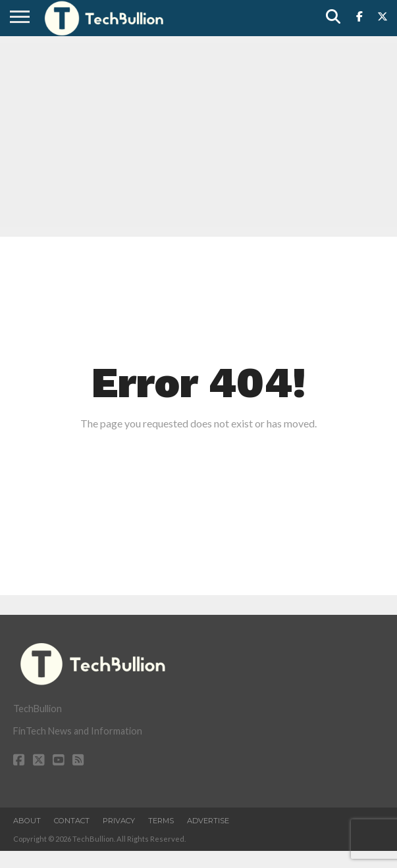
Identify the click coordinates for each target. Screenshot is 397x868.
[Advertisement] (198, 135)
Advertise (208, 821)
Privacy (119, 821)
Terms (161, 821)
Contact (72, 821)
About (27, 821)
